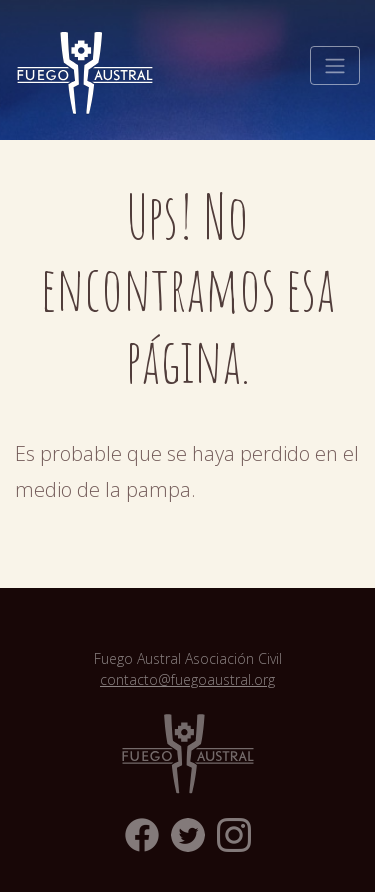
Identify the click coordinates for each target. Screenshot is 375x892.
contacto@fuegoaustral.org (187, 679)
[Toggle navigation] (335, 66)
